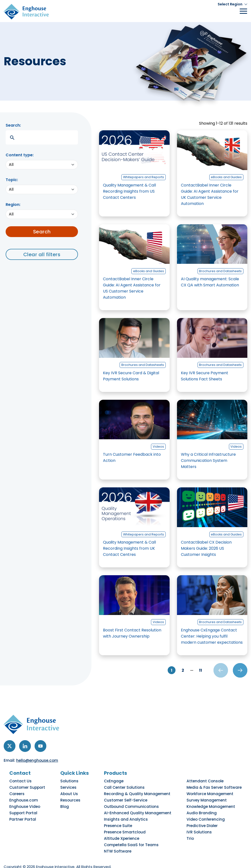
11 (196, 671)
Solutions (71, 783)
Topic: (12, 180)
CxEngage (118, 783)
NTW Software (122, 837)
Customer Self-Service (129, 797)
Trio (192, 827)
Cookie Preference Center (188, 858)
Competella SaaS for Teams (134, 832)
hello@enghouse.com (38, 763)
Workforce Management (211, 792)
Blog (67, 802)
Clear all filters (42, 254)
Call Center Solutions (128, 788)
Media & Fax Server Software (214, 788)
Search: (13, 125)
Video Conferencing (207, 812)
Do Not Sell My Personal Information (127, 858)
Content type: (20, 155)
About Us (71, 792)
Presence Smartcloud (128, 822)
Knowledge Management (212, 802)
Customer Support (28, 788)
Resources (72, 797)
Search (42, 232)
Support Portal (24, 807)
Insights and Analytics (129, 812)
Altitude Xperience (125, 827)
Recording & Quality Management (139, 792)
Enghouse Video (25, 802)
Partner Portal (24, 812)
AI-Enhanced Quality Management (140, 807)
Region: (13, 205)
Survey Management (207, 797)
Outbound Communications (134, 802)
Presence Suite (122, 817)
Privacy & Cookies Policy (27, 858)
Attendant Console (206, 783)
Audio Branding (203, 807)
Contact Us (21, 783)
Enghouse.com (24, 797)
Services (70, 788)
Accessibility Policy (71, 858)
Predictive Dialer (203, 817)
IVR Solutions (201, 822)
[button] (232, 4)
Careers (18, 792)
